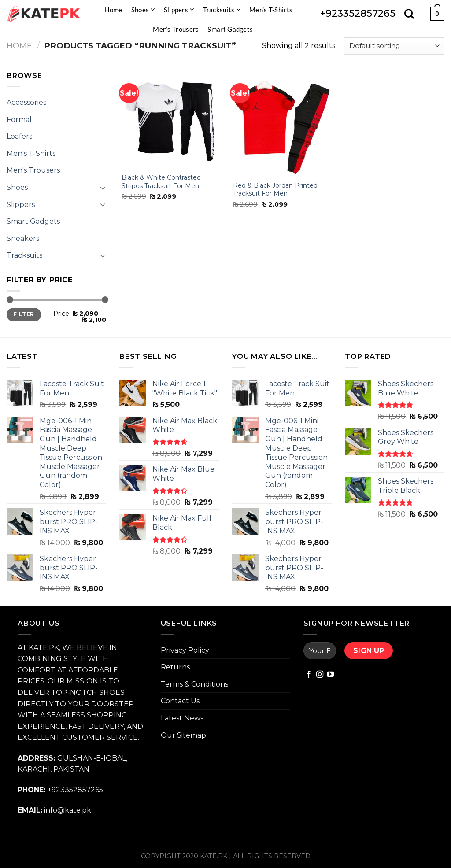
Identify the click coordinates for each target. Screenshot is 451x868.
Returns (175, 667)
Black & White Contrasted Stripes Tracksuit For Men (161, 181)
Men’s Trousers (176, 29)
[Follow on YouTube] (330, 675)
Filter (24, 314)
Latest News (182, 718)
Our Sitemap (183, 735)
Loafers (19, 136)
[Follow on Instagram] (320, 675)
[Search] (409, 14)
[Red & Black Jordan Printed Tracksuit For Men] (282, 123)
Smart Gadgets (230, 29)
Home (113, 10)
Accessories (26, 102)
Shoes (143, 9)
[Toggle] (103, 188)
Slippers (179, 9)
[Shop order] (394, 46)
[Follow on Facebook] (309, 675)
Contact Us (180, 701)
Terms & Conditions (194, 684)
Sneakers (23, 238)
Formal (19, 120)
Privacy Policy (185, 650)
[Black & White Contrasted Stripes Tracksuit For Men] (171, 119)
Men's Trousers (33, 170)
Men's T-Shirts (31, 153)
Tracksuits (222, 9)
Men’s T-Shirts (271, 10)
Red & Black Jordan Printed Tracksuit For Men (275, 189)
